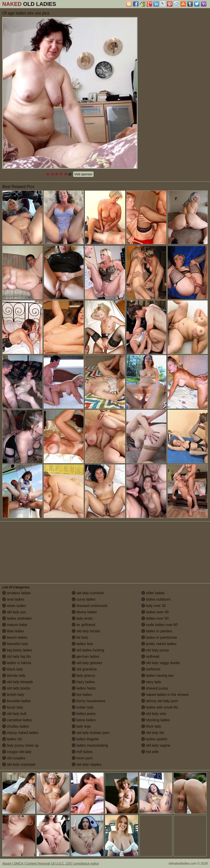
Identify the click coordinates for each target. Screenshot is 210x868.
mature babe (15, 625)
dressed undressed (90, 606)
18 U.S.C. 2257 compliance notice (75, 863)
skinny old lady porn (160, 701)
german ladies (86, 657)
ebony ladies (84, 612)
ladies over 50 (155, 618)
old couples (14, 758)
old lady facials (86, 631)
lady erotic (82, 618)
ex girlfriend (83, 625)
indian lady (83, 707)
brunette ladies (16, 701)
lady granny (83, 676)
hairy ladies (83, 682)
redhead (150, 657)
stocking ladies (156, 720)
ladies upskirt (154, 739)
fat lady (80, 637)
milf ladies (82, 752)
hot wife (150, 752)
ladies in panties (157, 631)
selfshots (151, 669)
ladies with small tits (160, 707)
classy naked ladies (20, 733)
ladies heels (84, 688)
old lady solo (154, 714)
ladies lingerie (85, 739)
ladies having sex (158, 676)
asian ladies (14, 606)
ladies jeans (84, 714)
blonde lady (14, 676)
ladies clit (12, 739)
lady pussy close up (20, 745)
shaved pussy (155, 688)
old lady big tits (17, 657)
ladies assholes (17, 618)
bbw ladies (13, 631)
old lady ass (14, 612)
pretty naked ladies (159, 644)
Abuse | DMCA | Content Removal (26, 863)
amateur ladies (16, 593)
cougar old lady (17, 752)
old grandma (84, 669)
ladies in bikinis (17, 663)
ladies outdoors (156, 599)
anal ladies (13, 599)
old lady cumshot (88, 593)
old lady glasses (87, 663)
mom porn (82, 758)
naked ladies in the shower (165, 695)
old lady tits (153, 733)
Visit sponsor (83, 174)
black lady (13, 669)
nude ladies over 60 (159, 625)
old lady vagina (156, 745)
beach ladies (15, 637)
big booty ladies (17, 650)
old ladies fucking (88, 650)
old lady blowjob (17, 682)
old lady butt (14, 714)
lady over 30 (154, 606)
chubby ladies (16, 726)
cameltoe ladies (17, 720)
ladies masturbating (90, 745)
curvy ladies (84, 599)
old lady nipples (87, 764)
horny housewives (89, 701)
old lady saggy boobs (161, 663)
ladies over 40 (155, 612)
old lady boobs (16, 688)
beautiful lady (15, 644)
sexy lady (151, 682)
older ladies (153, 593)
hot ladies (82, 695)
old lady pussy (155, 650)
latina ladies (84, 720)
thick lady (151, 726)
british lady (13, 695)
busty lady (13, 707)
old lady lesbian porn (91, 733)
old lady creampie (19, 764)
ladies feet (82, 644)
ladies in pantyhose (159, 637)
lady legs (81, 726)
